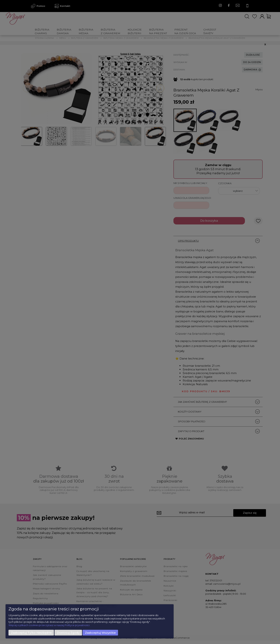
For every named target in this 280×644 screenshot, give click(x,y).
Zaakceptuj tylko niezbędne (31, 633)
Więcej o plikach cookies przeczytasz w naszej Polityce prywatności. (49, 625)
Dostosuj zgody (68, 633)
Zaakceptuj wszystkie (100, 633)
